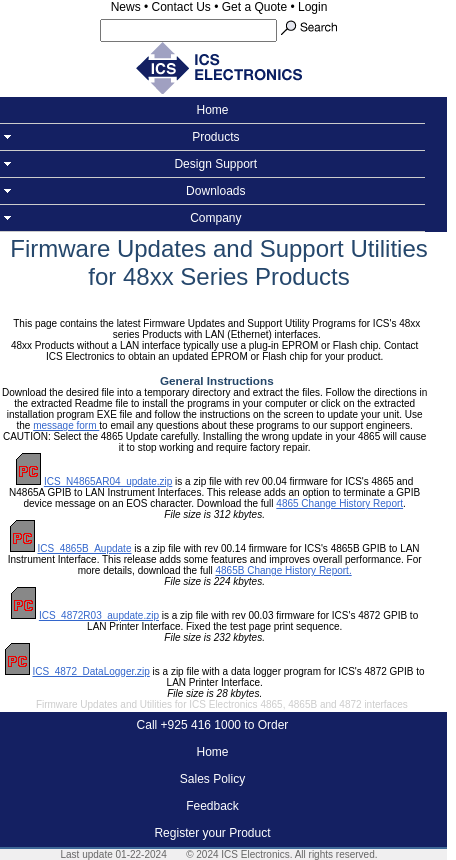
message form (66, 425)
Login (312, 7)
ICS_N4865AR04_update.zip (108, 481)
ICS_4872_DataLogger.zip (90, 671)
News (126, 7)
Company (212, 218)
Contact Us (181, 7)
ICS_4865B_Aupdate (84, 548)
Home (212, 110)
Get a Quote (254, 7)
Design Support (212, 164)
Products (212, 137)
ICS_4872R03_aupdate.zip (99, 615)
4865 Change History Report (339, 503)
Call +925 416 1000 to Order (213, 725)
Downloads (212, 191)
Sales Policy (212, 779)
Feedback (212, 806)
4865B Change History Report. (283, 570)
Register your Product (212, 833)
